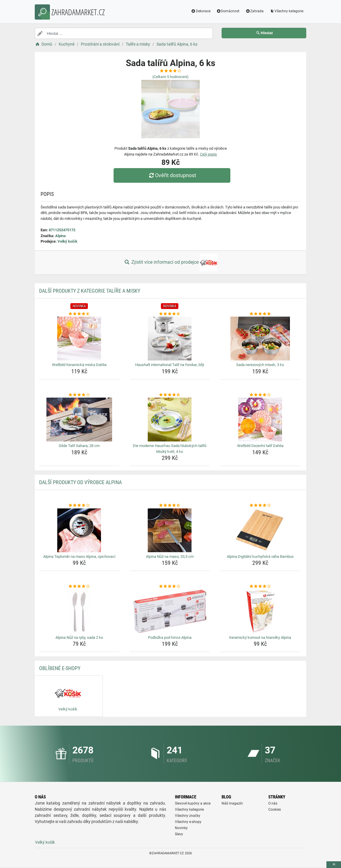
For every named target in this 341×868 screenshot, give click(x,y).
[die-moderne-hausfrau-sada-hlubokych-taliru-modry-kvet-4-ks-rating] (170, 395)
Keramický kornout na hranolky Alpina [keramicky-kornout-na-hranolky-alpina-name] (260, 637)
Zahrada (254, 11)
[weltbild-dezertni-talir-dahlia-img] (260, 420)
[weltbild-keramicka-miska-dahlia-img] (79, 339)
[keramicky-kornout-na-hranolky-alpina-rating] (260, 586)
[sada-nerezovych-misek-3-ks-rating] (260, 314)
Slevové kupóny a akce (193, 803)
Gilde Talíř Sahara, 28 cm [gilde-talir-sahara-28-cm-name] (79, 446)
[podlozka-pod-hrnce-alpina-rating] (170, 586)
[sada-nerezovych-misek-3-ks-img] (260, 339)
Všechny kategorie (286, 11)
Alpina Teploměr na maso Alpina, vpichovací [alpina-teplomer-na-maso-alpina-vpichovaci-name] (79, 556)
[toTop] (334, 865)
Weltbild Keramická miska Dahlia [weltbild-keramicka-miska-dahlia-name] (79, 365)
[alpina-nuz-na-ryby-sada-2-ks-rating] (79, 586)
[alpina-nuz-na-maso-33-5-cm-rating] (170, 505)
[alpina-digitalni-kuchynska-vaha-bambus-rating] (260, 505)
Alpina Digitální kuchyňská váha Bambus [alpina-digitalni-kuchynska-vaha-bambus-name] (260, 556)
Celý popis (208, 154)
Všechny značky (188, 816)
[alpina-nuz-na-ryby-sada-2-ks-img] (79, 611)
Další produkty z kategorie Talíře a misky (90, 291)
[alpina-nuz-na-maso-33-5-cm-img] (170, 530)
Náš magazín (232, 803)
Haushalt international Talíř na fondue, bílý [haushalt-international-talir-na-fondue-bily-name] (170, 365)
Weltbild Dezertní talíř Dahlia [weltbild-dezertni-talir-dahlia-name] (260, 446)
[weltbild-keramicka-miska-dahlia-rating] (79, 314)
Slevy (179, 834)
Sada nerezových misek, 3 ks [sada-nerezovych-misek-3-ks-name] (260, 365)
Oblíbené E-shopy (60, 668)
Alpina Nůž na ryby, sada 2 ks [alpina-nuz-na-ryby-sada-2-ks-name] (79, 637)
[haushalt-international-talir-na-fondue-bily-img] (170, 339)
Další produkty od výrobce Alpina (80, 482)
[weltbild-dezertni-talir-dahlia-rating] (260, 395)
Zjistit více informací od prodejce (170, 263)
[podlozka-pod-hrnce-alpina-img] (170, 611)
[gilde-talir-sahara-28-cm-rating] (79, 395)
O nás (273, 803)
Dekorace (201, 11)
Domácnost (228, 11)
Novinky (181, 828)
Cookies (275, 810)
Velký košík (67, 241)
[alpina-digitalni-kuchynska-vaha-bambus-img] (260, 530)
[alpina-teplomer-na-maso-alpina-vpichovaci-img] (79, 530)
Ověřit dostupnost (172, 175)
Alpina (60, 236)
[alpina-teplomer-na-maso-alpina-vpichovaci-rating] (79, 505)
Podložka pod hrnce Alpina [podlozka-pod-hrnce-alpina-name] (170, 637)
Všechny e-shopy (188, 822)
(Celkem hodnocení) (170, 77)
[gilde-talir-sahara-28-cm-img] (79, 420)
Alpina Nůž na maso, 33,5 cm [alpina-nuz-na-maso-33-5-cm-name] (170, 556)
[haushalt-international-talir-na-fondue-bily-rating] (170, 314)
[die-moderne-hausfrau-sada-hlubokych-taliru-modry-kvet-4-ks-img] (170, 420)
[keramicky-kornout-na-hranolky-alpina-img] (260, 611)
